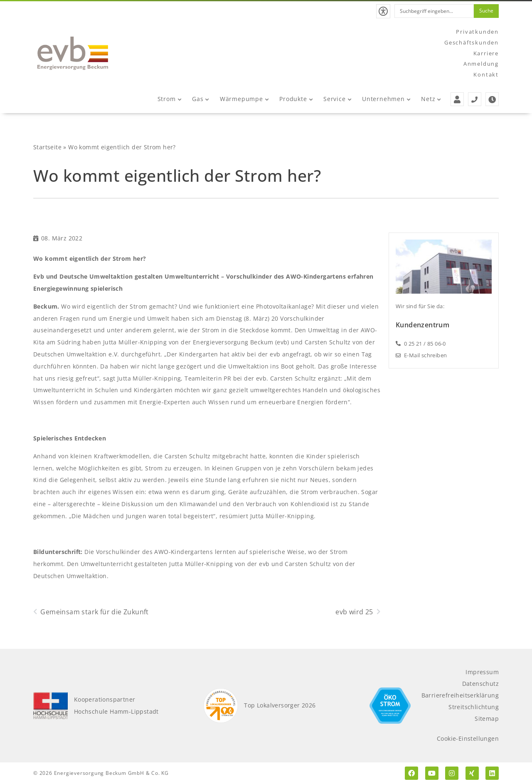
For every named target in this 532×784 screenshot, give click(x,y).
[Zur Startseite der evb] (73, 53)
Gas (201, 99)
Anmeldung (481, 64)
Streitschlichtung (474, 707)
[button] (383, 11)
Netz (431, 99)
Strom (170, 99)
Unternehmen (386, 99)
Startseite (47, 147)
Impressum (482, 672)
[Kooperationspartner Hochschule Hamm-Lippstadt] (50, 706)
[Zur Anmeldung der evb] (457, 99)
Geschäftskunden (472, 42)
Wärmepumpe (244, 99)
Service (337, 99)
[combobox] (434, 11)
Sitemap (487, 718)
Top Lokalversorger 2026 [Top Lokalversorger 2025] (280, 705)
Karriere (486, 53)
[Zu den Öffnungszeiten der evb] (492, 99)
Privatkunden (477, 32)
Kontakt (486, 74)
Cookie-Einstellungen (468, 738)
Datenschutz (480, 684)
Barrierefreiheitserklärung (460, 695)
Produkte (296, 99)
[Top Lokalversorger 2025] (221, 706)
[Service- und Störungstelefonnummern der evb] (475, 99)
